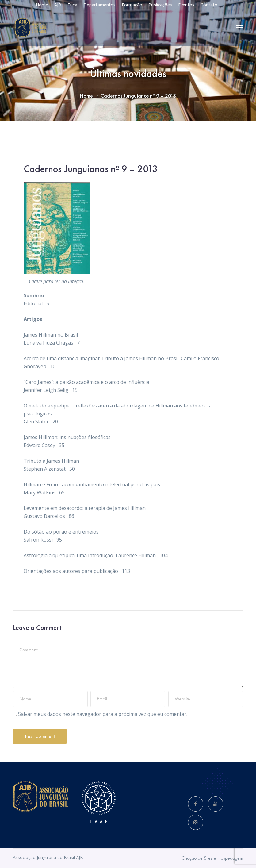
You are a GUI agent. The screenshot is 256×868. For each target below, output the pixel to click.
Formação (132, 5)
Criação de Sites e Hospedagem (212, 858)
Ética (72, 5)
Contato (209, 5)
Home (42, 5)
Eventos (186, 5)
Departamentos (99, 5)
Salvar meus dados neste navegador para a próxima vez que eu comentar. (103, 714)
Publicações (160, 5)
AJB (58, 5)
